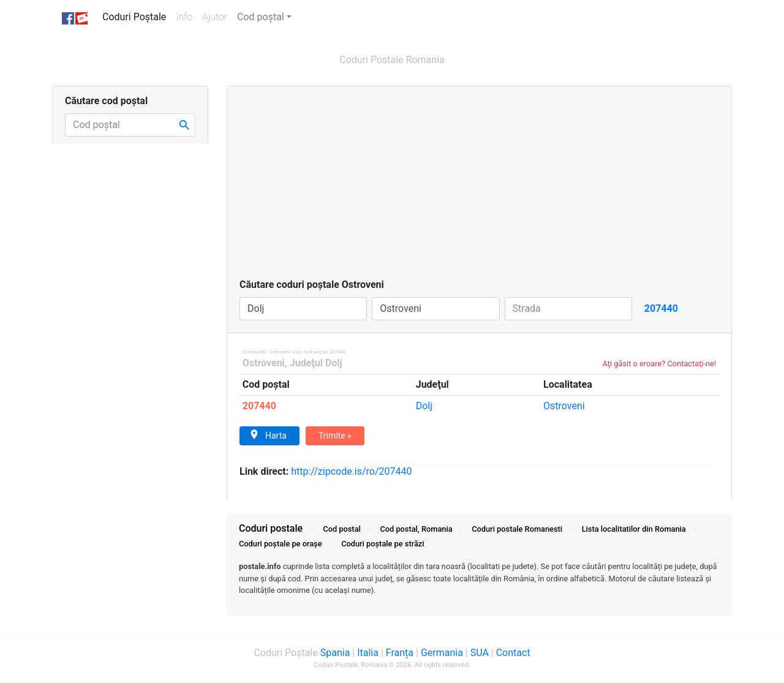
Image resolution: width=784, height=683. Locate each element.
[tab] (479, 584)
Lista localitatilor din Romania (634, 529)
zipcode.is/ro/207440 (351, 471)
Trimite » (335, 436)
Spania (335, 653)
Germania (442, 653)
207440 (259, 406)
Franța (400, 653)
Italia (368, 653)
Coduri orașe (281, 544)
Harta (268, 435)
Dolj (424, 406)
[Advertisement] (479, 186)
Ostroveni (264, 363)
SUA (480, 653)
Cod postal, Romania (416, 529)
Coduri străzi (383, 544)
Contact (513, 653)
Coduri (517, 529)
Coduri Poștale (137, 16)
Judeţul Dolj (316, 363)
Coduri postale (271, 528)
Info (187, 16)
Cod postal (341, 529)
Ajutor (215, 17)
